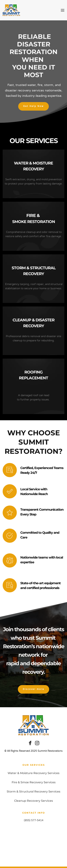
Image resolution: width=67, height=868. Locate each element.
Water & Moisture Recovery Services (33, 773)
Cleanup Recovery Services (33, 801)
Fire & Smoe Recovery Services (34, 782)
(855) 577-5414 (34, 820)
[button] (63, 10)
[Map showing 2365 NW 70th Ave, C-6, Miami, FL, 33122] (33, 842)
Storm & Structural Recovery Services (33, 792)
